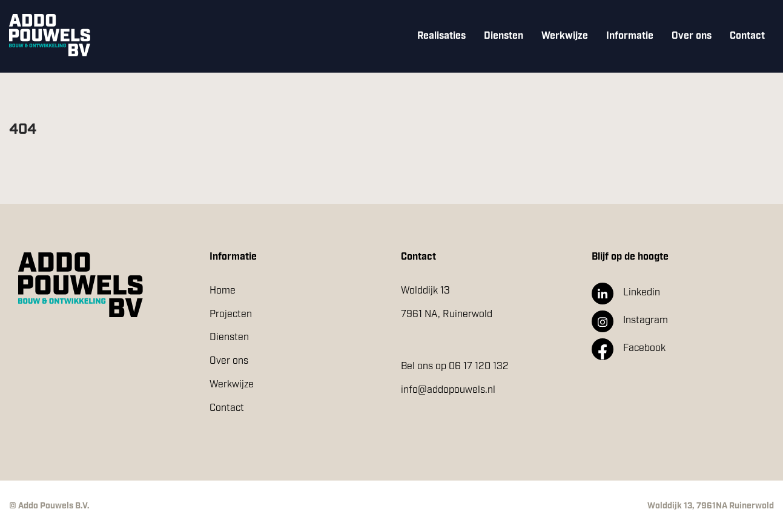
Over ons (692, 36)
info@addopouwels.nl (448, 390)
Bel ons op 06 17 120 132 (455, 366)
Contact (747, 36)
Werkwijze (565, 36)
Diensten (504, 36)
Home (223, 291)
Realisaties (441, 36)
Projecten (231, 314)
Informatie (630, 36)
